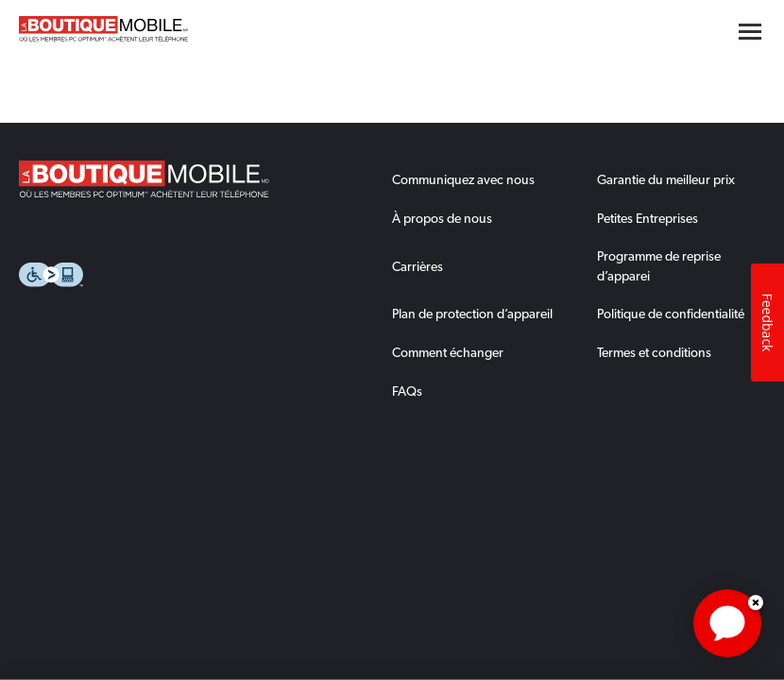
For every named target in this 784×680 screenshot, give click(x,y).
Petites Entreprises (648, 218)
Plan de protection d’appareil (472, 314)
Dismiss (756, 603)
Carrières (418, 266)
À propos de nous (442, 218)
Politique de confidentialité (671, 314)
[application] (727, 623)
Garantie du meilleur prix (666, 179)
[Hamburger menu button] (750, 32)
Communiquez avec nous (463, 179)
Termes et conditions (654, 352)
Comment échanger (448, 352)
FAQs (407, 391)
